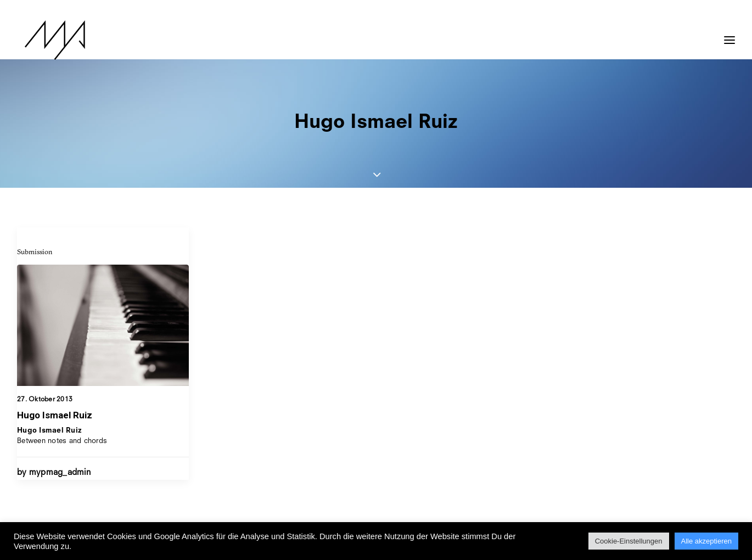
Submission (35, 251)
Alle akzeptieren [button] (707, 541)
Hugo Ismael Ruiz (55, 415)
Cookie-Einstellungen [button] (629, 541)
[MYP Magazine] (47, 40)
